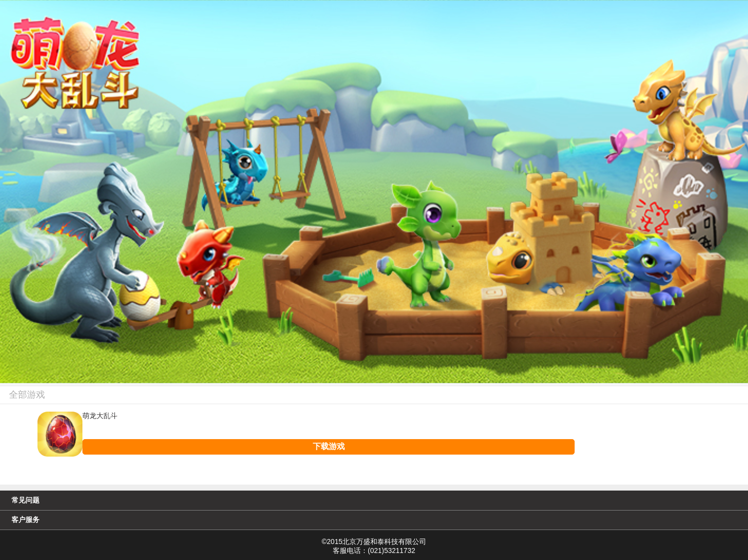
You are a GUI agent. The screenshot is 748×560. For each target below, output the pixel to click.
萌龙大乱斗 (100, 416)
